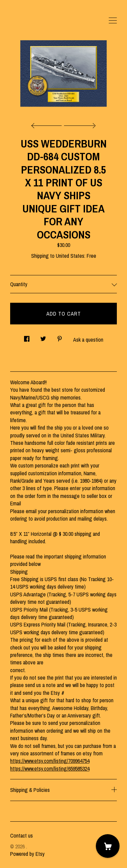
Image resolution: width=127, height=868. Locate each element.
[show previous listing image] (48, 124)
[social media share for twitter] (43, 337)
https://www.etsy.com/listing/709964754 (50, 761)
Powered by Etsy (27, 854)
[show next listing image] (79, 124)
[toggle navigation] (113, 21)
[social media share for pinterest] (60, 337)
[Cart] (108, 846)
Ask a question (88, 340)
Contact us (22, 836)
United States (70, 256)
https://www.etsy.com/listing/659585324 (50, 769)
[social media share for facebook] (27, 337)
